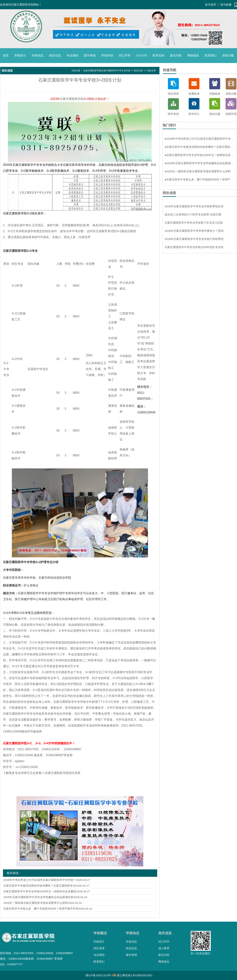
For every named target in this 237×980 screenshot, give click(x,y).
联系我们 (211, 55)
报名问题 (215, 114)
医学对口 (194, 114)
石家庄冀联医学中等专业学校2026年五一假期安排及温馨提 (40, 891)
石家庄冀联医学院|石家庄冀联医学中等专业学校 (107, 71)
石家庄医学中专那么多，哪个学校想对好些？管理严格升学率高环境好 (200, 179)
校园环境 (231, 114)
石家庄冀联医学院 (72, 99)
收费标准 (194, 94)
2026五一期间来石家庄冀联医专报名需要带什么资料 (36, 903)
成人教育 (164, 948)
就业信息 (131, 948)
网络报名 (193, 55)
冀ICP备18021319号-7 (99, 975)
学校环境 (107, 55)
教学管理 (131, 955)
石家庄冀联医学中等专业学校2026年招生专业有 (194, 247)
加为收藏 (226, 5)
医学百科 (158, 55)
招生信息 (55, 55)
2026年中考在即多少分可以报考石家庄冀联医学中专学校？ (40, 880)
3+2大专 (142, 55)
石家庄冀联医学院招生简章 (63, 773)
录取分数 (228, 55)
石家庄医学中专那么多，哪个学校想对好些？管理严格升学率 (41, 909)
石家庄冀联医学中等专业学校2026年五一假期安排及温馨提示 (200, 155)
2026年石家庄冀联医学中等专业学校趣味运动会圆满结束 (38, 897)
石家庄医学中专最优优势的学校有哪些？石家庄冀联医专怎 (39, 886)
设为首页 (211, 5)
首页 (6, 55)
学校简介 (20, 55)
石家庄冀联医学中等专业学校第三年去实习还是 (194, 223)
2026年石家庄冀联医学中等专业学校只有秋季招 (194, 239)
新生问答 (176, 55)
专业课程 (72, 55)
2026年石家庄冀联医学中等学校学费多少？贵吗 (194, 231)
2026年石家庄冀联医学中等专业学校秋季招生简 (194, 206)
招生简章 (173, 94)
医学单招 (90, 55)
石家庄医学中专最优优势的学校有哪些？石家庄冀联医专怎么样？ (200, 147)
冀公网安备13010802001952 (135, 975)
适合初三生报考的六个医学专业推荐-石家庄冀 (193, 214)
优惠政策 (215, 94)
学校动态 (38, 55)
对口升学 (125, 55)
